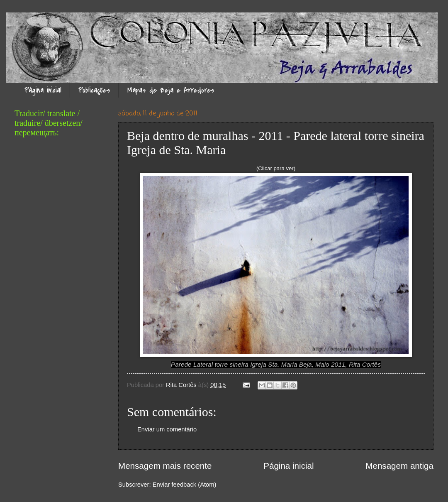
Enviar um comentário (167, 429)
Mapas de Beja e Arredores (171, 90)
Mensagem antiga (399, 466)
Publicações (94, 90)
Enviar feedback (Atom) (185, 485)
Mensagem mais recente (165, 466)
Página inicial (43, 90)
